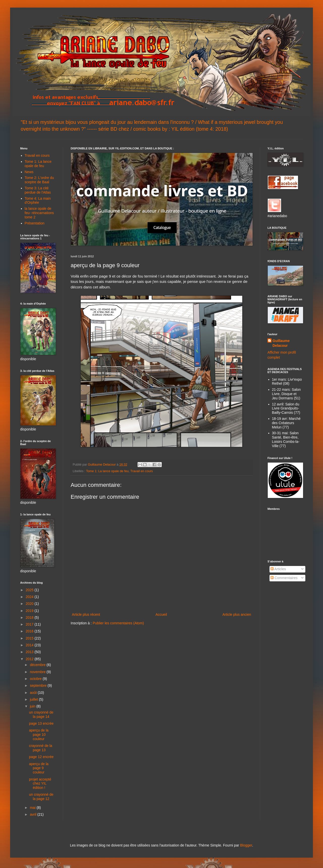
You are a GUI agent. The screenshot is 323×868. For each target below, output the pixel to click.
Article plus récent (86, 614)
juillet (34, 699)
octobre (36, 679)
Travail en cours (142, 471)
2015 (30, 638)
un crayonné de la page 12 (41, 797)
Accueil (161, 614)
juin (33, 706)
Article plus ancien (237, 614)
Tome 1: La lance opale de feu (107, 471)
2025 (30, 590)
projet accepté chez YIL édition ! (40, 784)
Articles (278, 569)
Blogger (246, 845)
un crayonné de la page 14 (41, 714)
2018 (30, 618)
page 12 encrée (41, 757)
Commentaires (284, 578)
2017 (30, 624)
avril (34, 814)
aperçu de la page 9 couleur (39, 768)
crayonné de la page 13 (41, 748)
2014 (30, 645)
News (29, 172)
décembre (38, 665)
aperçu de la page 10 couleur (39, 735)
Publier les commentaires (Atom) (118, 623)
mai (33, 808)
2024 (30, 597)
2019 (30, 611)
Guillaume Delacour (281, 343)
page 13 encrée (41, 723)
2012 (30, 659)
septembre (39, 686)
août (34, 693)
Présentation (35, 223)
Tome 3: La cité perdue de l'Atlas (38, 190)
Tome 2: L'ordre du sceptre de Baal (39, 180)
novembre (38, 672)
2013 (30, 652)
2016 (30, 631)
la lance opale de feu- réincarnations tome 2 (39, 213)
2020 (30, 604)
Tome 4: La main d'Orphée (38, 201)
